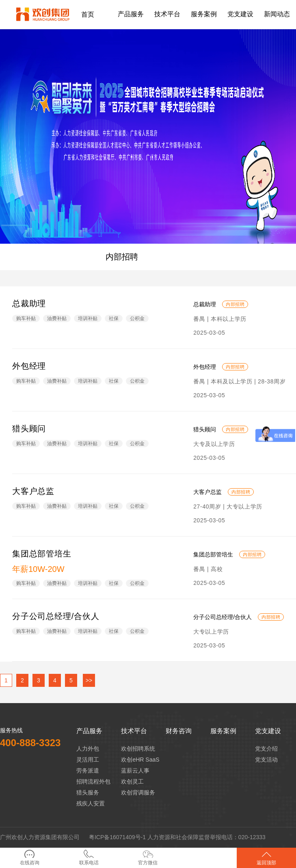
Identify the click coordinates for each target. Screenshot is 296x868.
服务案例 (223, 731)
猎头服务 (88, 792)
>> (89, 680)
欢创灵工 (132, 781)
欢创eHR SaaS (140, 760)
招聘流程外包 (93, 781)
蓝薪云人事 (135, 771)
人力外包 (88, 749)
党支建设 (268, 731)
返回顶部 (266, 858)
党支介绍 (266, 749)
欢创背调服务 (138, 792)
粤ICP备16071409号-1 (117, 837)
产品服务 (89, 731)
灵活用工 (88, 760)
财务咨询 (179, 731)
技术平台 (134, 731)
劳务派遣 (88, 771)
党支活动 (266, 760)
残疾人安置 (91, 803)
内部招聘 (122, 257)
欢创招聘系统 (138, 749)
